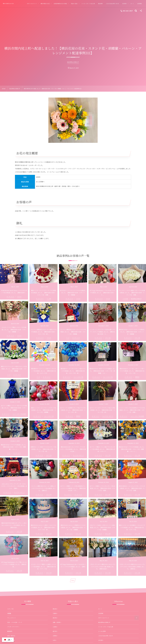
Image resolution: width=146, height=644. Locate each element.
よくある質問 (102, 631)
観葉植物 (10, 631)
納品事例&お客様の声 (104, 622)
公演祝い (55, 627)
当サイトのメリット (104, 618)
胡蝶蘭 (9, 613)
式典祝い (55, 636)
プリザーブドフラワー (13, 627)
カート (100, 609)
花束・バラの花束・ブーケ (15, 622)
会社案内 (101, 640)
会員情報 (101, 613)
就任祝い (55, 618)
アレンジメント (12, 618)
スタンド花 (10, 609)
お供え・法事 (11, 640)
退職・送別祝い (57, 622)
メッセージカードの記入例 (106, 627)
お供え (55, 640)
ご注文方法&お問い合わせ (105, 636)
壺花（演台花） (12, 636)
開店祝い (55, 609)
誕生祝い (55, 631)
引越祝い (55, 613)
